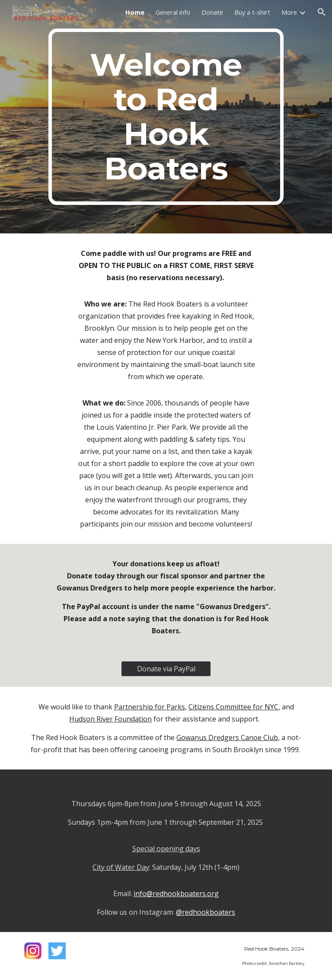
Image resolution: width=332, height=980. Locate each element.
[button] (322, 12)
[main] (166, 117)
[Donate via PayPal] (166, 669)
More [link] (289, 12)
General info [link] (173, 12)
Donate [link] (212, 12)
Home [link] (135, 12)
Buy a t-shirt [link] (252, 12)
